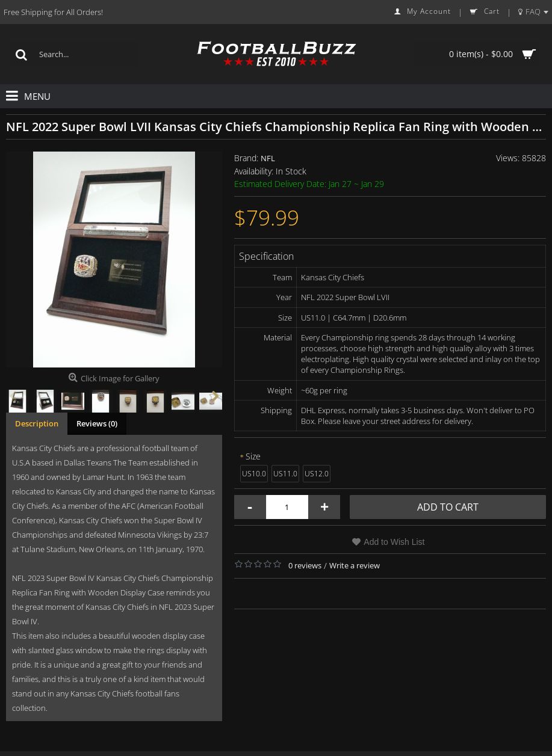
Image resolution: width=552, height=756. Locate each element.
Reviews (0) (97, 423)
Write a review (355, 565)
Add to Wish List (394, 542)
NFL (268, 158)
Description (37, 423)
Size (253, 456)
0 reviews (305, 565)
